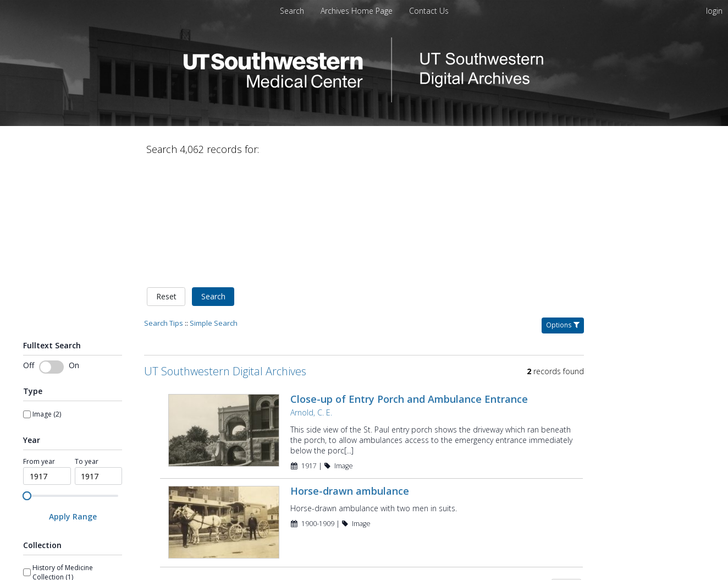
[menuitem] (358, 11)
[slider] (27, 380)
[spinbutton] (47, 361)
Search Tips (164, 207)
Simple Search (214, 207)
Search (213, 181)
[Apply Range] (73, 401)
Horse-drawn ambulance (350, 376)
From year (39, 346)
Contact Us (429, 11)
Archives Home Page (358, 11)
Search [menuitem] (292, 11)
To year (87, 346)
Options (563, 209)
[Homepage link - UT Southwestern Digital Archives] (364, 99)
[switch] (51, 251)
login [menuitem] (714, 11)
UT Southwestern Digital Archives (225, 256)
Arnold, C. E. (311, 297)
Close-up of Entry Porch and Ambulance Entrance (409, 283)
